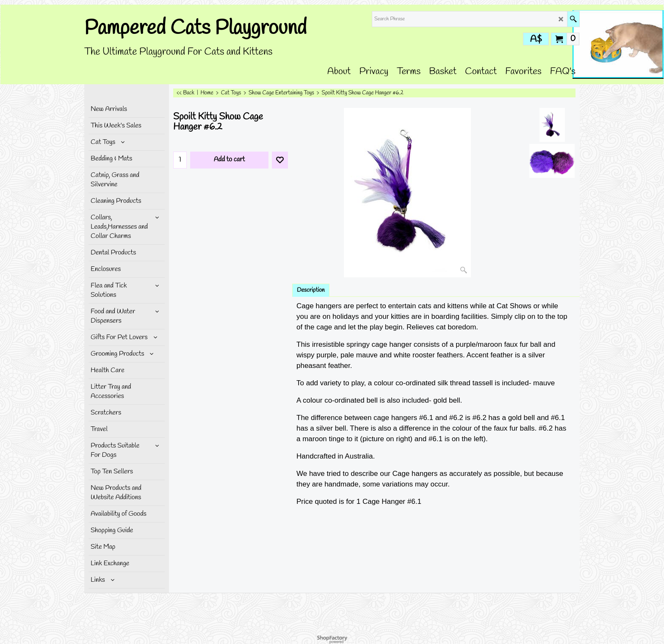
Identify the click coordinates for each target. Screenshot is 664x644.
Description (311, 290)
